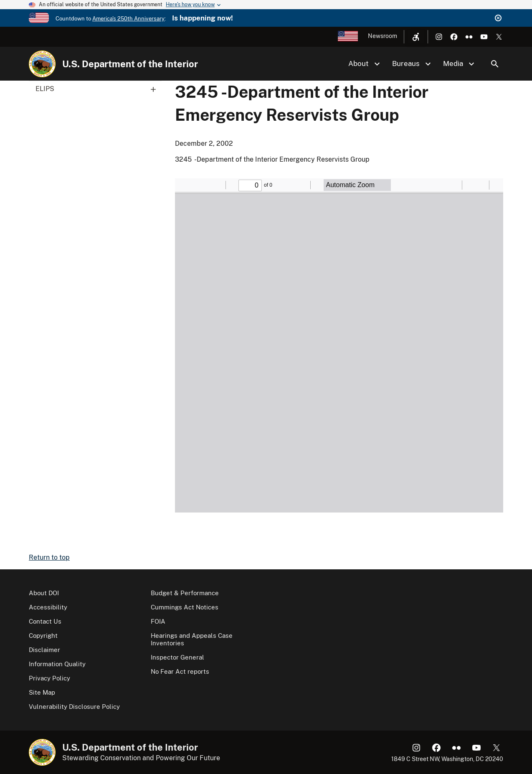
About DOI (44, 593)
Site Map (42, 692)
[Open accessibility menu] (416, 37)
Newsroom (383, 36)
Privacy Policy (49, 678)
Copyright (43, 636)
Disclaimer (44, 650)
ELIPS (99, 89)
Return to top (49, 557)
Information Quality (57, 664)
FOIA (158, 621)
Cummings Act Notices (185, 607)
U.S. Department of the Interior (130, 64)
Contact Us (45, 621)
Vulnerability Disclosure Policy (74, 707)
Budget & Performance (185, 593)
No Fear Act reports (180, 671)
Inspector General (177, 657)
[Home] (42, 64)
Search (495, 64)
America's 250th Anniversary (128, 19)
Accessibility (48, 607)
